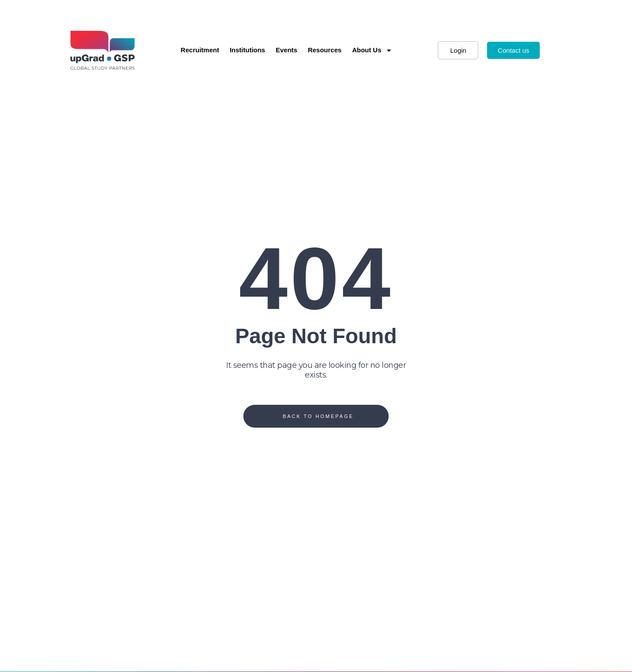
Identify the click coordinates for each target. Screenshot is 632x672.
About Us (372, 50)
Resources (325, 50)
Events (287, 50)
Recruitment (200, 50)
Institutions (247, 50)
